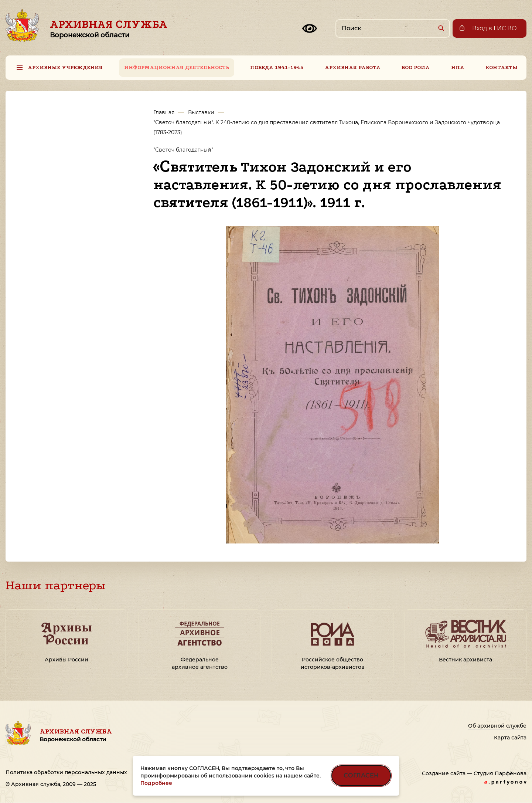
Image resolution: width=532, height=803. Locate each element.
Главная (164, 112)
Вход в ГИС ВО (495, 28)
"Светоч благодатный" (183, 150)
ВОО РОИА (416, 67)
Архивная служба (109, 28)
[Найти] (441, 28)
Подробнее (156, 783)
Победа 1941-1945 (277, 67)
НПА (458, 67)
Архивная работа (353, 67)
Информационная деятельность (177, 67)
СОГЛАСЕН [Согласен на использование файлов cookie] (361, 775)
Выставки (201, 112)
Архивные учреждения (65, 67)
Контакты (502, 67)
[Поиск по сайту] (393, 28)
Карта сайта (510, 738)
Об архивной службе (497, 726)
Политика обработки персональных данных (66, 772)
